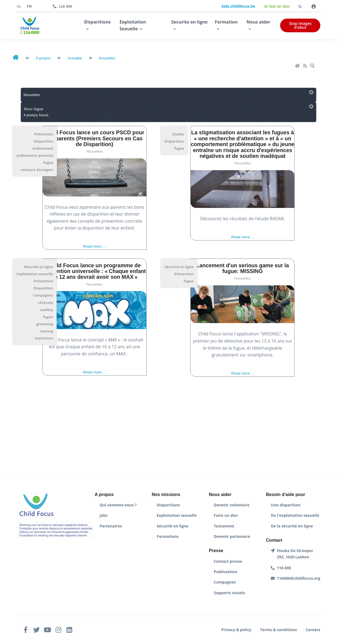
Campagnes (43, 295)
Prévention (43, 134)
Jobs (104, 515)
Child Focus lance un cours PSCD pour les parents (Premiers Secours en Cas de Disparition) (94, 138)
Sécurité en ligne (39, 267)
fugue (48, 163)
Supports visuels (229, 593)
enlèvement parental (35, 155)
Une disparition (286, 505)
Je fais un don (277, 6)
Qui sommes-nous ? (118, 505)
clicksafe (45, 303)
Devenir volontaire (232, 505)
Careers (313, 630)
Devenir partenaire (232, 536)
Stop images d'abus (300, 25)
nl (19, 6)
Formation (226, 22)
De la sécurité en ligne (292, 526)
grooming (45, 324)
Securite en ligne (189, 22)
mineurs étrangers (37, 170)
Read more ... (94, 246)
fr (29, 6)
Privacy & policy (236, 630)
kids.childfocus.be (239, 6)
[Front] (30, 26)
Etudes (178, 134)
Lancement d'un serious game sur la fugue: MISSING (242, 268)
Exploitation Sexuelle (133, 25)
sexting (47, 331)
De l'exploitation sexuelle (295, 515)
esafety (47, 310)
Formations (168, 536)
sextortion (44, 338)
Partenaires (111, 526)
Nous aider (258, 22)
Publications (226, 572)
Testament (224, 526)
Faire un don (226, 515)
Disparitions (98, 22)
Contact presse (228, 561)
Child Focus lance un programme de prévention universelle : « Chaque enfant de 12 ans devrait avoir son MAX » (94, 271)
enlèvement (43, 148)
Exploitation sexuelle (35, 274)
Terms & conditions (279, 630)
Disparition (44, 141)
